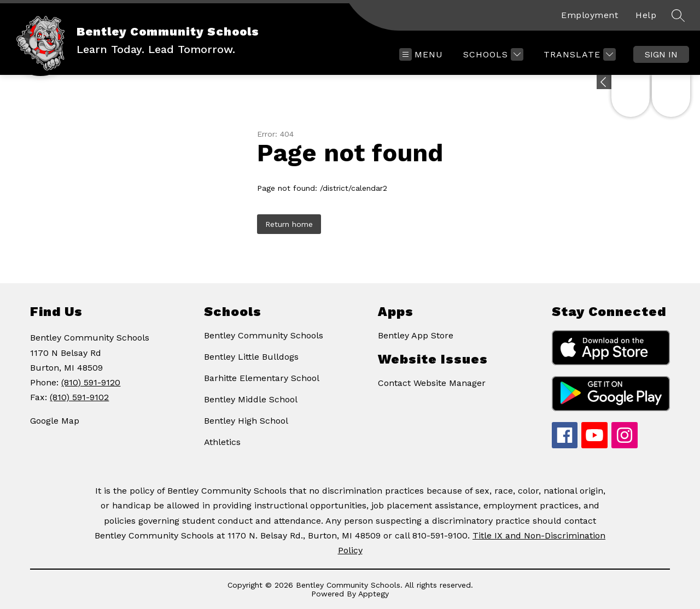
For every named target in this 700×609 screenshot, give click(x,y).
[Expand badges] (604, 82)
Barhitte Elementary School (262, 378)
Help (646, 15)
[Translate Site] (578, 54)
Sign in (661, 54)
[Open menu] (421, 54)
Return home (289, 224)
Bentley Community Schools (264, 335)
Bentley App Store (416, 335)
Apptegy (374, 594)
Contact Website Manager (432, 383)
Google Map (55, 421)
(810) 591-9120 (91, 382)
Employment (590, 15)
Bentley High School (246, 421)
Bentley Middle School (251, 399)
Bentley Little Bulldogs (251, 357)
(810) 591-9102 (79, 397)
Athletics (222, 442)
